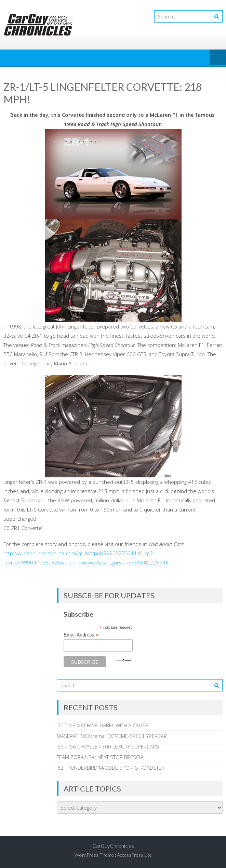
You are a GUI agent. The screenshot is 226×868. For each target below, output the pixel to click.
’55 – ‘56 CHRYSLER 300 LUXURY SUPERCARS (108, 746)
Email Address (81, 635)
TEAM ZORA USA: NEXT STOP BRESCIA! (101, 757)
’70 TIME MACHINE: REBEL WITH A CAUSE (102, 725)
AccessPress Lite (134, 855)
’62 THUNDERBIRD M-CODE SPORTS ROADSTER (111, 768)
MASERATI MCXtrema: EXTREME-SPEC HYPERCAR (112, 736)
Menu (218, 58)
